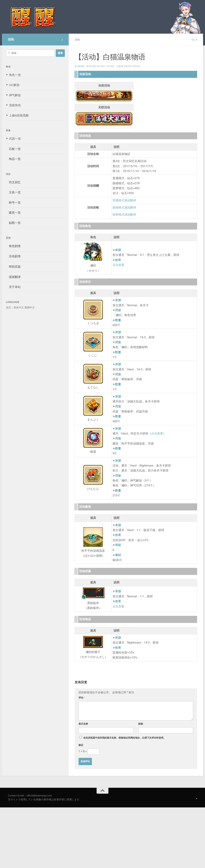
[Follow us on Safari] (62, 40)
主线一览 (13, 192)
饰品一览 (13, 159)
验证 (81, 745)
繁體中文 (30, 308)
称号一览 (13, 202)
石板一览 (13, 149)
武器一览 (15, 139)
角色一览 (15, 75)
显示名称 (83, 724)
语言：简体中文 (15, 308)
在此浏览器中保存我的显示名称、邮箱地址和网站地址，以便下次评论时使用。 (124, 738)
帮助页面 (13, 267)
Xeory (81, 66)
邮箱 (141, 724)
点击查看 (118, 265)
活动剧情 (13, 256)
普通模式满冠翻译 (124, 200)
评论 (82, 697)
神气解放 (15, 95)
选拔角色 (15, 105)
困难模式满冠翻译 (124, 207)
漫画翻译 (13, 277)
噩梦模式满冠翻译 (124, 214)
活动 (77, 40)
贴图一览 (13, 223)
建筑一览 (13, 213)
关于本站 (13, 287)
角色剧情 (13, 246)
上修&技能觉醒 (19, 115)
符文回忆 (13, 182)
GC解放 (14, 85)
